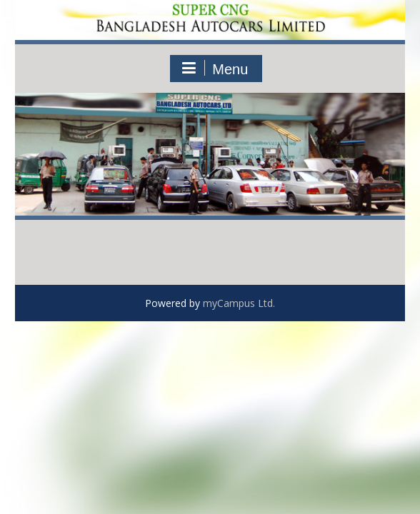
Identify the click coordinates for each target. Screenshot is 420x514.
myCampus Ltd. (239, 303)
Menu (214, 69)
